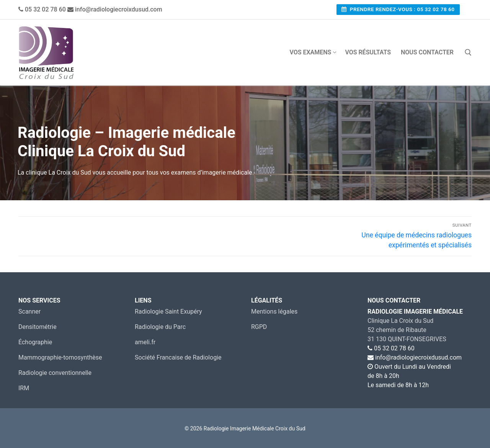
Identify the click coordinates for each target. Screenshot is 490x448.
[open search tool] (468, 52)
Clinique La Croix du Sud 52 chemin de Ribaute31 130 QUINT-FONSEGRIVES (407, 330)
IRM (24, 388)
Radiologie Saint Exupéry (168, 311)
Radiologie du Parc (160, 327)
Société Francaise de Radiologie (178, 357)
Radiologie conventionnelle (55, 373)
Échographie (35, 342)
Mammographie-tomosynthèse (60, 357)
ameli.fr (145, 342)
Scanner (29, 311)
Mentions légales (274, 311)
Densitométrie (38, 327)
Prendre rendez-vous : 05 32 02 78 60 (398, 9)
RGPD (259, 327)
